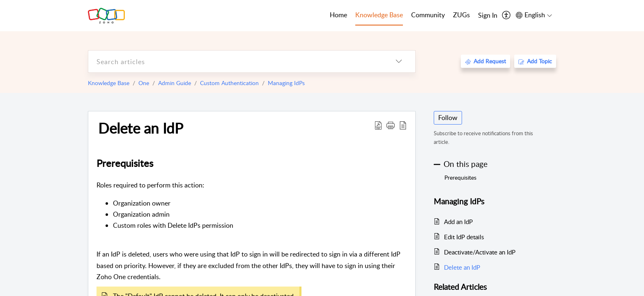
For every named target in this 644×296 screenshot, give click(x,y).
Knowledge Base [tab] (379, 15)
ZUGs (461, 15)
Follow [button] (448, 118)
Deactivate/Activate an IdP (480, 252)
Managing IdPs (286, 83)
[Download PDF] (378, 125)
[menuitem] (488, 16)
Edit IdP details (464, 237)
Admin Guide (175, 83)
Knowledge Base (109, 83)
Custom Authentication (229, 83)
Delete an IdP (141, 128)
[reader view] (403, 125)
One (144, 83)
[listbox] (399, 61)
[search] (235, 61)
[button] (391, 125)
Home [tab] (338, 15)
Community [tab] (428, 15)
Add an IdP (458, 222)
